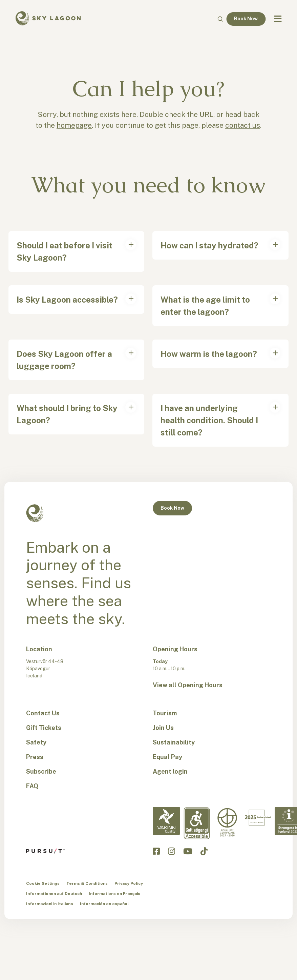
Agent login (170, 771)
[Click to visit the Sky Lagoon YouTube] (188, 851)
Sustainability (174, 742)
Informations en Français (114, 894)
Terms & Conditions (87, 883)
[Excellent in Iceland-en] (258, 818)
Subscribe (41, 771)
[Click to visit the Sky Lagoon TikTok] (204, 851)
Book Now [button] (172, 508)
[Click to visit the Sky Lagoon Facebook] (156, 851)
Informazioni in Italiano (50, 904)
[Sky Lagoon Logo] (48, 18)
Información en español (104, 904)
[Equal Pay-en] (227, 822)
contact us (243, 125)
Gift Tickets (44, 728)
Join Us (163, 728)
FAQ (32, 786)
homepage (74, 125)
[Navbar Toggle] (278, 19)
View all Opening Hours (188, 685)
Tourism (165, 713)
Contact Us (43, 713)
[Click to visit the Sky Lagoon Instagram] (172, 851)
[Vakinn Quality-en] (166, 821)
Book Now (246, 19)
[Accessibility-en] (197, 823)
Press (35, 757)
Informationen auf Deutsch (54, 894)
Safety (36, 742)
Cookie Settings (43, 883)
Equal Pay (167, 757)
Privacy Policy (129, 883)
